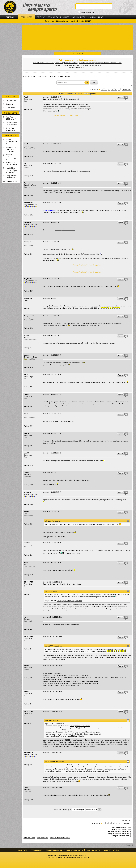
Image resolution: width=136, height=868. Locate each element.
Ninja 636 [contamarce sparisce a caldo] (11, 157)
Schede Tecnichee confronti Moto (11, 124)
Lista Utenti (9, 104)
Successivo (127, 89)
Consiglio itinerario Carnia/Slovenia (12, 177)
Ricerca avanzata (88, 12)
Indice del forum (29, 76)
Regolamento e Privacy (68, 855)
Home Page (10, 17)
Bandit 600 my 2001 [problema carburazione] (11, 170)
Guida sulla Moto (61, 17)
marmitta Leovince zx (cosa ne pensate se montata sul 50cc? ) (100, 63)
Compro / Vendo (96, 17)
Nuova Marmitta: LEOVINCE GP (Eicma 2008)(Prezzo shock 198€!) (56, 63)
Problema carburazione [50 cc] (11, 142)
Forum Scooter (42, 76)
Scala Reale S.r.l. (57, 857)
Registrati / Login (44, 17)
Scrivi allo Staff (82, 855)
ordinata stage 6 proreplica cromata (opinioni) (85, 65)
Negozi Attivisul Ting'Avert (10, 129)
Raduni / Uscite (78, 17)
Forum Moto (27, 17)
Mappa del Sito (54, 855)
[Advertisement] (77, 37)
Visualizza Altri (12, 182)
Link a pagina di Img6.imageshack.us (69, 601)
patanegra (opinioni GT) (77, 68)
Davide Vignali (71, 857)
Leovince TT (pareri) (61, 65)
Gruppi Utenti (10, 108)
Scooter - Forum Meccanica (60, 76)
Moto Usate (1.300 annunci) (11, 118)
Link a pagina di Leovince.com (65, 230)
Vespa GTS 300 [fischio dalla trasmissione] (11, 149)
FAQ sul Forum (11, 101)
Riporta (120, 97)
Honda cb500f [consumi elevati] (11, 163)
